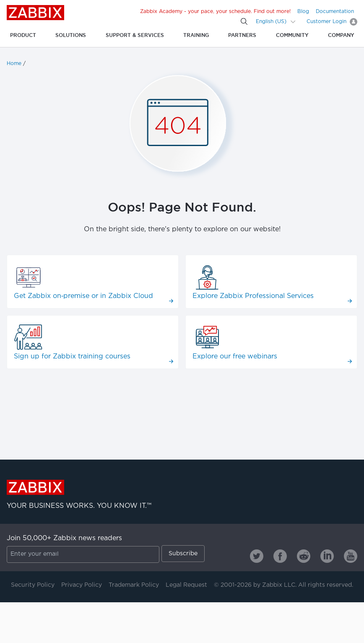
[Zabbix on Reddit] (304, 556)
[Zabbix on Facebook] (280, 556)
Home (14, 64)
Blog (303, 12)
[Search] (244, 21)
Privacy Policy (82, 585)
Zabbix (35, 13)
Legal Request (186, 585)
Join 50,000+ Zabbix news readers (64, 538)
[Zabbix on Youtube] (351, 556)
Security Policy (33, 585)
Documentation (335, 12)
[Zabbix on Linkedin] (327, 556)
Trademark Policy (134, 585)
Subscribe (183, 554)
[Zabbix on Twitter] (257, 556)
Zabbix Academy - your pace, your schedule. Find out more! (215, 12)
